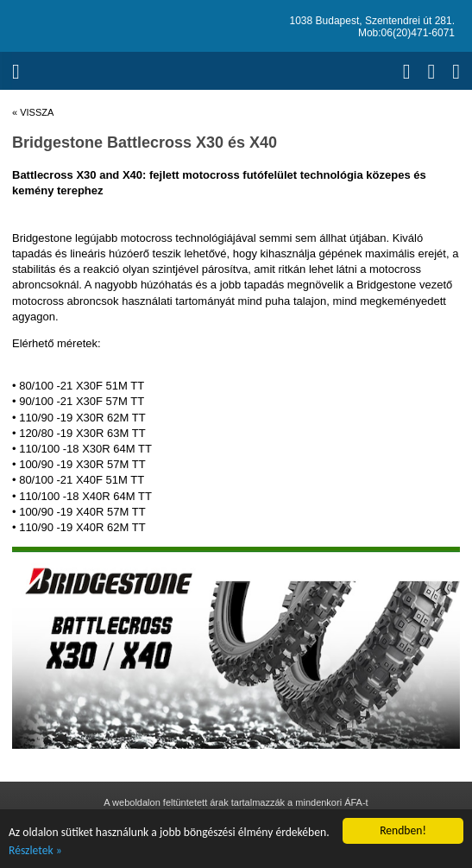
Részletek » (35, 850)
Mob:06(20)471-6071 (406, 33)
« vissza (33, 112)
